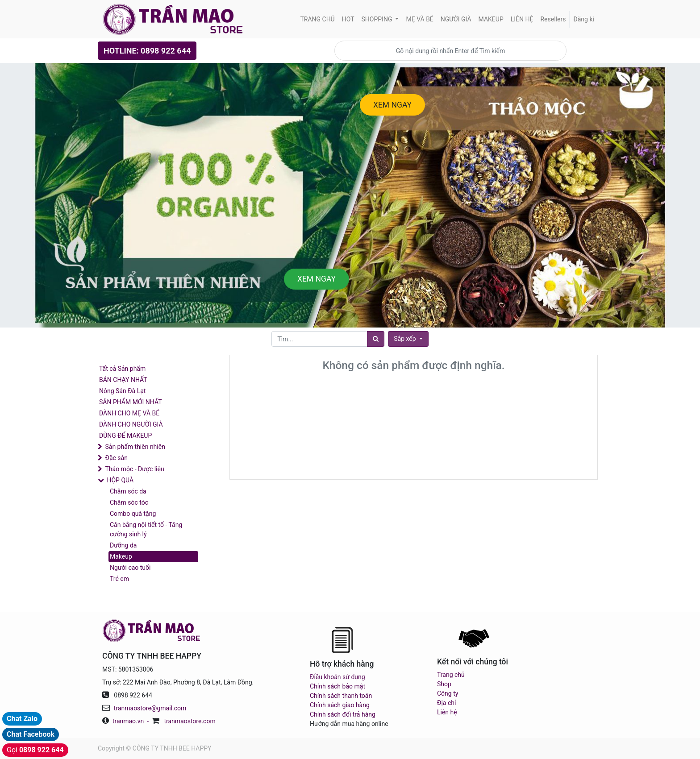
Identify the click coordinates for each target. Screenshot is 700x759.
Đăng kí (584, 19)
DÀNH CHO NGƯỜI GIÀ (131, 424)
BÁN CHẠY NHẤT (123, 380)
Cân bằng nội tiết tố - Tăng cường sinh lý (146, 529)
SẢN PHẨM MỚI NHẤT (131, 402)
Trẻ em (119, 579)
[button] (408, 339)
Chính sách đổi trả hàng (343, 714)
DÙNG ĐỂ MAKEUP (125, 435)
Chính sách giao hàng (340, 705)
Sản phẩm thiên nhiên (135, 447)
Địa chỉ (446, 703)
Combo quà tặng (133, 514)
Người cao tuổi (130, 568)
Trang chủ (451, 675)
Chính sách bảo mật (337, 686)
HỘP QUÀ (120, 480)
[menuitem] (317, 19)
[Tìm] (376, 339)
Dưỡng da (123, 545)
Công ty (448, 693)
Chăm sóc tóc (129, 502)
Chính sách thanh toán (341, 696)
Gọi (35, 750)
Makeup (121, 556)
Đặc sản (116, 458)
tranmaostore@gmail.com (150, 708)
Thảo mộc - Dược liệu (134, 469)
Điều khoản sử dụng (337, 677)
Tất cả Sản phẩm (122, 369)
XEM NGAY (392, 105)
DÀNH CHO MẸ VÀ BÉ (129, 413)
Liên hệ (447, 712)
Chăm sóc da (128, 491)
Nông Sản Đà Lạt (122, 391)
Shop (444, 684)
